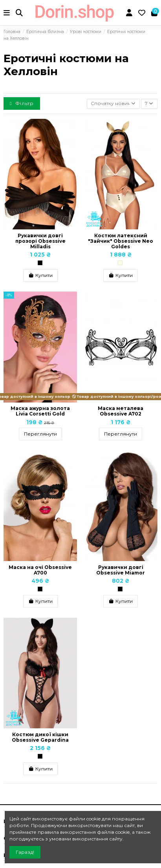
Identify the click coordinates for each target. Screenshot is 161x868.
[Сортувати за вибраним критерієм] (113, 104)
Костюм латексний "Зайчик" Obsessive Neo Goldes (121, 241)
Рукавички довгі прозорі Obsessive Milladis (40, 241)
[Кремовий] (120, 263)
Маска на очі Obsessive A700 (40, 570)
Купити (40, 275)
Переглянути (40, 434)
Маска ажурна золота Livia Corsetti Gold (40, 411)
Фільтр (22, 103)
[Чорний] (40, 263)
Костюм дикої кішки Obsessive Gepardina (40, 737)
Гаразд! (25, 852)
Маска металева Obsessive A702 (121, 411)
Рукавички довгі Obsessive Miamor (121, 570)
